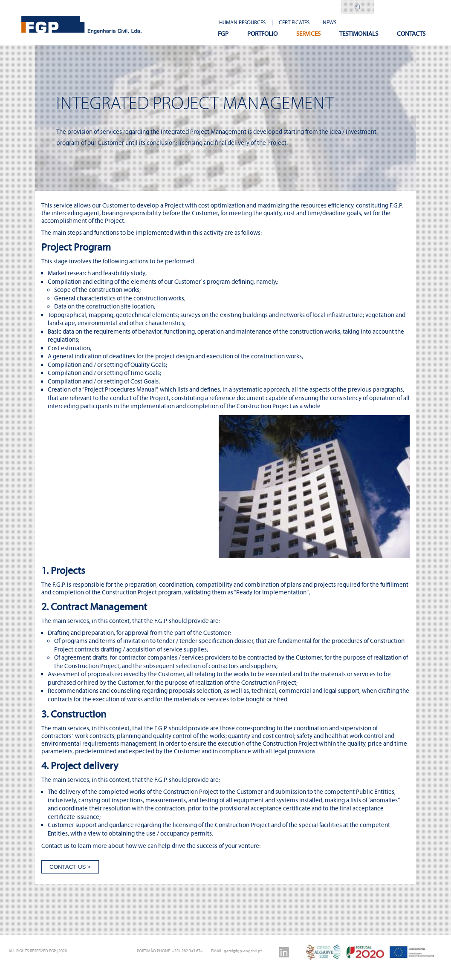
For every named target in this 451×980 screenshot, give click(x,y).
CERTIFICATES (294, 23)
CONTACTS (411, 34)
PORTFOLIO (262, 34)
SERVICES (308, 34)
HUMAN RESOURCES (242, 23)
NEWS (330, 23)
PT (357, 7)
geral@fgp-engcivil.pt (243, 951)
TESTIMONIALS (359, 34)
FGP (223, 34)
